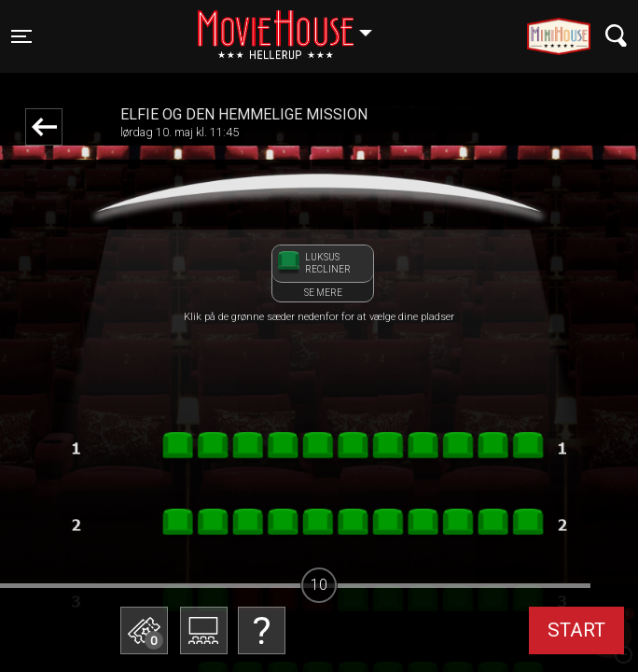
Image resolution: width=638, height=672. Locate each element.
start (576, 630)
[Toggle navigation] (21, 36)
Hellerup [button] (294, 25)
